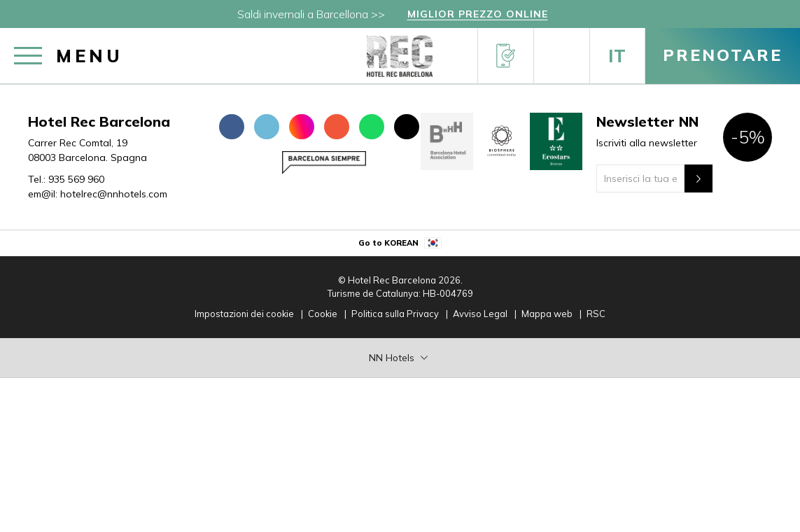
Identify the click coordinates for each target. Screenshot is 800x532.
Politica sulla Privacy (395, 314)
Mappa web (547, 314)
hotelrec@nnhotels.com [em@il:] (114, 194)
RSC (596, 314)
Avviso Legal (480, 314)
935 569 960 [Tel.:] (76, 179)
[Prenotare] (723, 56)
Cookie (323, 314)
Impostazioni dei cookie (244, 314)
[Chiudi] (786, 17)
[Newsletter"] (699, 178)
